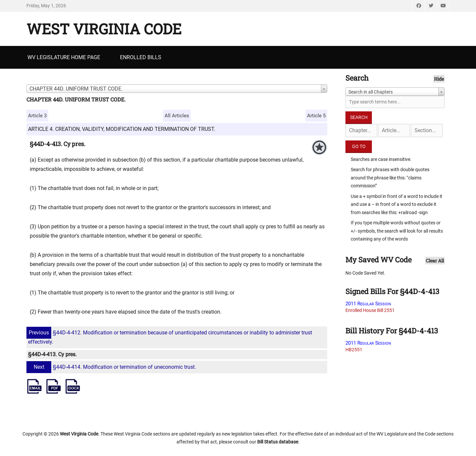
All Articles (177, 116)
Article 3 (37, 116)
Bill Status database (278, 442)
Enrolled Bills (141, 57)
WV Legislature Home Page (64, 57)
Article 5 (316, 116)
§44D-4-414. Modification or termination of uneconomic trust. (112, 367)
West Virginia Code (104, 29)
